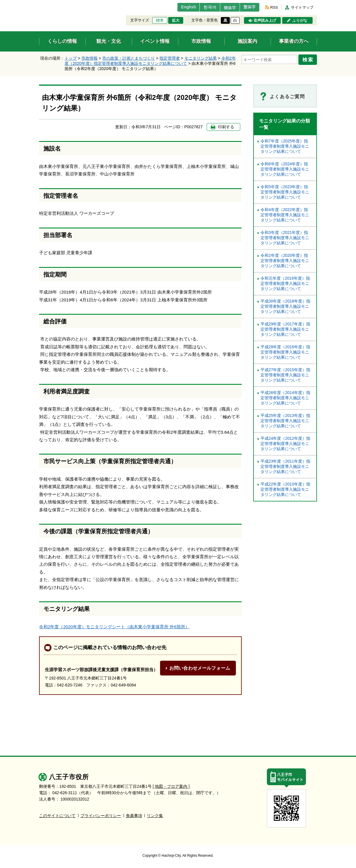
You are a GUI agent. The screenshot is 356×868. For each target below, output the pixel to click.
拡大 (176, 21)
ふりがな (300, 21)
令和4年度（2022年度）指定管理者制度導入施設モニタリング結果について (285, 215)
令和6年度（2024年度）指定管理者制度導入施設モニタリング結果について (285, 169)
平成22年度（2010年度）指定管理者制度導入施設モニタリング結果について (285, 489)
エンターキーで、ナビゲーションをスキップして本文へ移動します (39, 4)
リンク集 (155, 816)
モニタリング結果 (201, 58)
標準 (160, 21)
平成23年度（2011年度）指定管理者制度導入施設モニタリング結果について (285, 467)
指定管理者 (170, 58)
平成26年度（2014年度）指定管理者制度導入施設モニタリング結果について (285, 398)
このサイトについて (57, 816)
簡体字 (225, 8)
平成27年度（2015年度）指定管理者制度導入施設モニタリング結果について (285, 375)
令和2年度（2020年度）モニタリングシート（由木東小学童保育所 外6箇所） (114, 627)
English (179, 7)
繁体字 (248, 7)
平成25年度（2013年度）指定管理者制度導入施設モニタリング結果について (285, 421)
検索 (309, 59)
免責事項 (134, 816)
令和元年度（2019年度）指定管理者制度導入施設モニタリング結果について (285, 284)
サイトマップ (302, 7)
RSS (274, 7)
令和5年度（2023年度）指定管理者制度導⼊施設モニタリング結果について (285, 192)
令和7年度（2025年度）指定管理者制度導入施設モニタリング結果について (285, 146)
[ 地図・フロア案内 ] (171, 786)
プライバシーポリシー (101, 816)
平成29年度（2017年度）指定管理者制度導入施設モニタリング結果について (285, 329)
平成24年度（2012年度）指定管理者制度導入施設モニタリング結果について (285, 444)
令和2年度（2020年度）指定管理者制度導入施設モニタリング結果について (285, 261)
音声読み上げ (265, 21)
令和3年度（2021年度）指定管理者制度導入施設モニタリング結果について (285, 238)
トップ (71, 58)
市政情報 (89, 58)
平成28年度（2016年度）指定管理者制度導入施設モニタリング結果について (285, 352)
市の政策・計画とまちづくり (129, 58)
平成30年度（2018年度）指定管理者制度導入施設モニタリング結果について (285, 306)
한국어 (202, 7)
